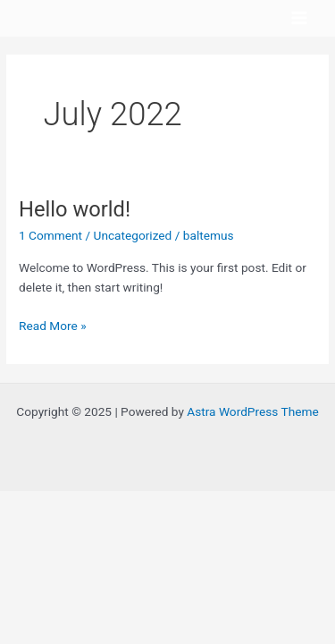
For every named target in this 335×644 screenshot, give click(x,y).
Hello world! (75, 209)
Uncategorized (133, 235)
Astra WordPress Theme (252, 411)
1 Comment (50, 235)
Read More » (53, 324)
